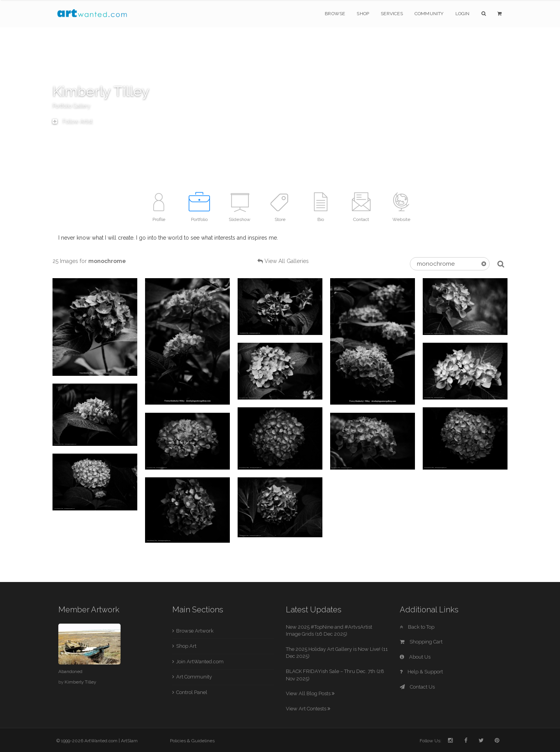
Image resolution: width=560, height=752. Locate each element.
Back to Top (417, 627)
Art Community (194, 677)
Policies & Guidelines (192, 741)
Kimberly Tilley (80, 682)
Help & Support (421, 672)
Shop (363, 14)
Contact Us (417, 687)
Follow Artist (73, 121)
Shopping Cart (421, 642)
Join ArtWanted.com (200, 662)
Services (392, 14)
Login (463, 14)
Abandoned (70, 671)
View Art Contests (308, 709)
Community (429, 14)
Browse (335, 14)
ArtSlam (129, 741)
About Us (415, 657)
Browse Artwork (195, 631)
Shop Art (186, 646)
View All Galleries (287, 261)
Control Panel (192, 692)
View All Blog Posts (310, 693)
